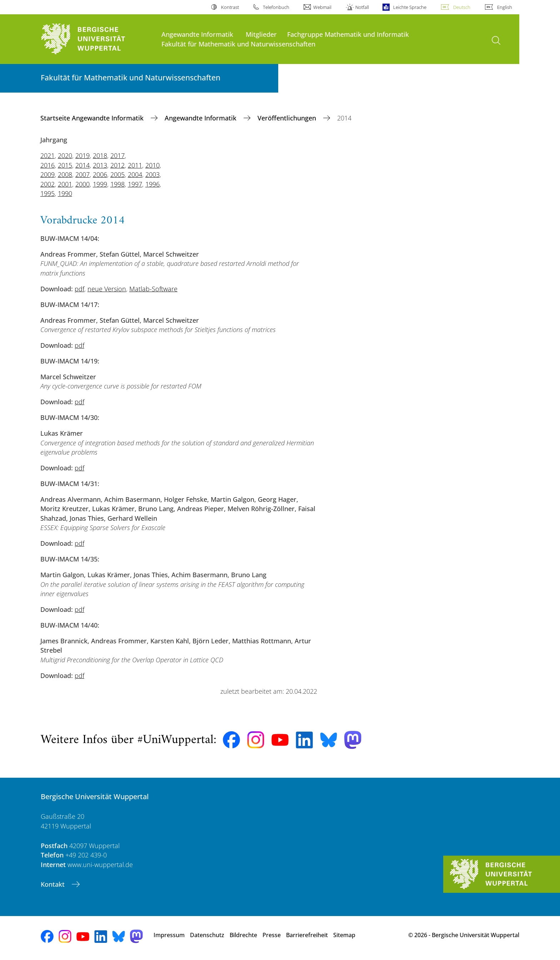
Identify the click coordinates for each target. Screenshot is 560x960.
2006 (100, 174)
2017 (117, 155)
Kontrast (230, 7)
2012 (117, 165)
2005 (117, 174)
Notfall (362, 7)
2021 (47, 155)
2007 (82, 174)
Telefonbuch (276, 7)
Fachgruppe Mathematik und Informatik (348, 34)
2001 (65, 184)
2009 (47, 174)
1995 (47, 193)
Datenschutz (207, 935)
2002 (47, 184)
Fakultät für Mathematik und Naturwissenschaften (238, 44)
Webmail (322, 7)
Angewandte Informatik (197, 34)
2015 (65, 165)
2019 (82, 155)
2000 (82, 184)
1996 (152, 184)
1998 (117, 184)
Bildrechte (243, 935)
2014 (82, 165)
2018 (100, 155)
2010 (152, 165)
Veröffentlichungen (288, 118)
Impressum (169, 935)
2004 (135, 174)
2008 (65, 174)
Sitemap (344, 935)
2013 (100, 165)
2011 (135, 165)
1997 (135, 184)
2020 (65, 155)
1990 (65, 193)
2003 (152, 174)
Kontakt (54, 884)
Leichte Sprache (410, 7)
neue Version (107, 289)
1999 (100, 184)
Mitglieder (261, 34)
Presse (272, 935)
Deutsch (462, 7)
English (505, 7)
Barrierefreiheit (307, 935)
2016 (47, 165)
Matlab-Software (153, 289)
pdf (79, 289)
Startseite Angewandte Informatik (93, 118)
